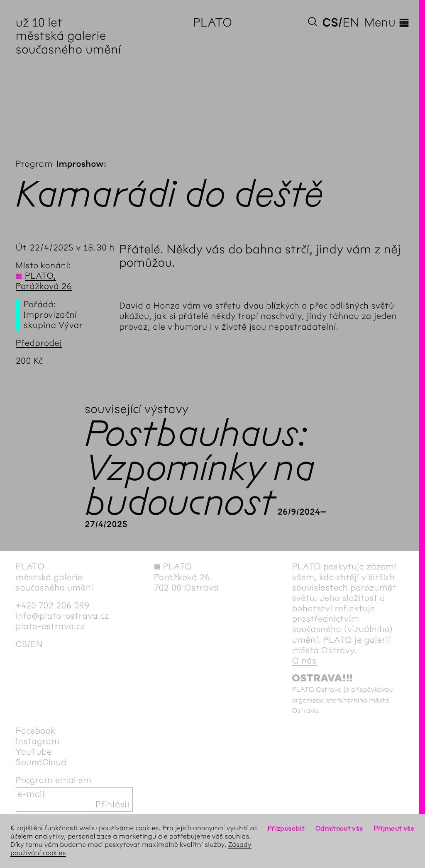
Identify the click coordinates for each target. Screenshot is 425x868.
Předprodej (39, 343)
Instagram (38, 741)
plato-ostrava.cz (50, 626)
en (351, 22)
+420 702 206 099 (53, 606)
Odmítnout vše (340, 828)
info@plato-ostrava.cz (62, 616)
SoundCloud (41, 762)
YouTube (34, 752)
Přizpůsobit (286, 828)
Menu (387, 22)
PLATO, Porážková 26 (44, 281)
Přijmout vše (394, 828)
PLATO (213, 22)
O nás (304, 661)
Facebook (36, 731)
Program (34, 164)
